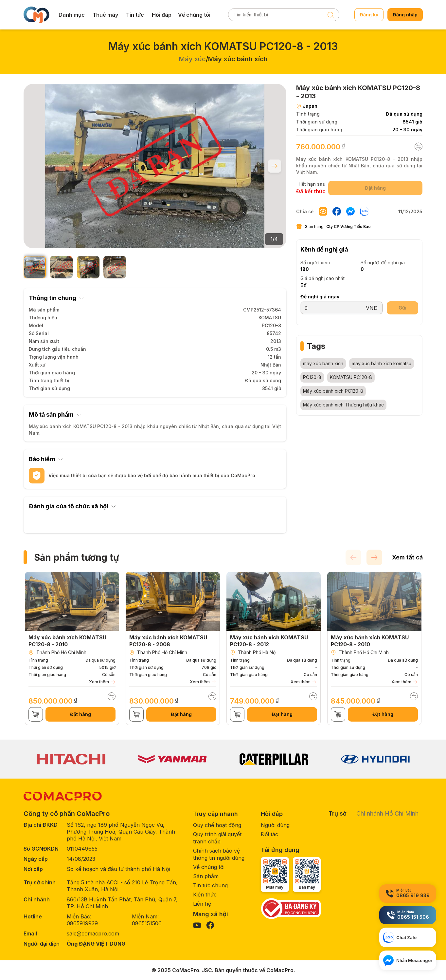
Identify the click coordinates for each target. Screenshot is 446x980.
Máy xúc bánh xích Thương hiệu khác (343, 405)
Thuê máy (105, 15)
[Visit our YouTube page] (197, 925)
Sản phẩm (206, 876)
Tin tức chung (210, 885)
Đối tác (269, 834)
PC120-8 (312, 377)
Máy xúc (192, 59)
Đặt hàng (80, 714)
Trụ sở (338, 813)
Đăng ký (369, 15)
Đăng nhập (405, 15)
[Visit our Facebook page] (210, 925)
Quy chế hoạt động (217, 825)
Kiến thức (205, 895)
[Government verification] (291, 908)
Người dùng (275, 825)
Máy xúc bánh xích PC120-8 (333, 391)
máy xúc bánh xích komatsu (382, 363)
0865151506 (147, 923)
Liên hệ (202, 904)
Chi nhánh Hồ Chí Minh (387, 813)
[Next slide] (275, 166)
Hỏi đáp (162, 15)
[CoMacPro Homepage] (63, 796)
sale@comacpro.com (93, 933)
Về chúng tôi (194, 15)
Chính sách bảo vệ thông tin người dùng (219, 854)
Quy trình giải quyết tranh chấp (217, 838)
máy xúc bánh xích (323, 363)
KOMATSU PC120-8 (351, 377)
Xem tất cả (407, 557)
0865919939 (82, 923)
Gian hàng (333, 227)
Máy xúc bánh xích (238, 59)
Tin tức (135, 15)
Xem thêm (102, 682)
